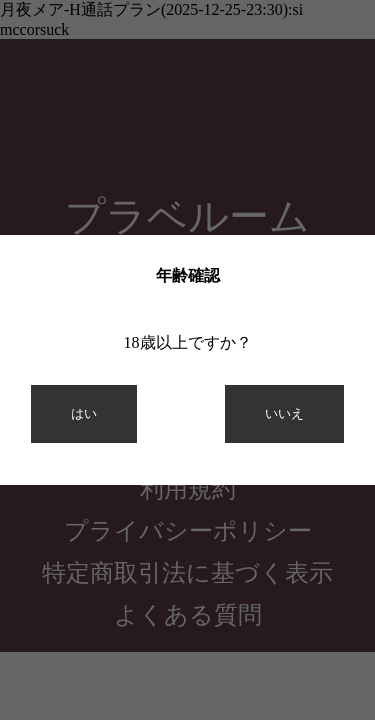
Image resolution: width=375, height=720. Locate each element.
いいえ (284, 413)
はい (84, 413)
